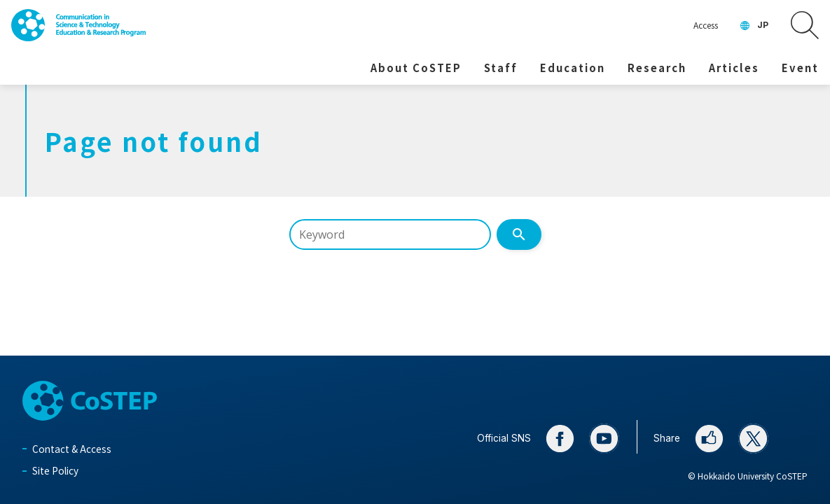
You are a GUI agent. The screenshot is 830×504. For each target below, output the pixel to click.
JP (763, 25)
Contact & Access (72, 449)
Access (706, 25)
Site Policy (55, 470)
